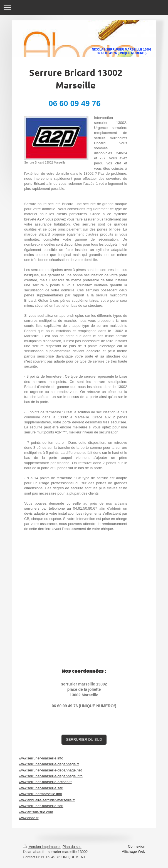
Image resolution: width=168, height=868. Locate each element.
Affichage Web (134, 851)
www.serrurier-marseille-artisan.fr (45, 782)
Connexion (137, 846)
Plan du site (72, 847)
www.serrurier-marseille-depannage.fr (49, 764)
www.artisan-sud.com (36, 812)
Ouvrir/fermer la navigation (84, 7)
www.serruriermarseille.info (40, 794)
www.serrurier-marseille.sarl (41, 788)
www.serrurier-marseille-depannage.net (50, 770)
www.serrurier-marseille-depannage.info (51, 776)
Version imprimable (42, 847)
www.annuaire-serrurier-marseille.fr (47, 800)
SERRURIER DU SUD (84, 739)
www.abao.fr (29, 818)
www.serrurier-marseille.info (41, 758)
